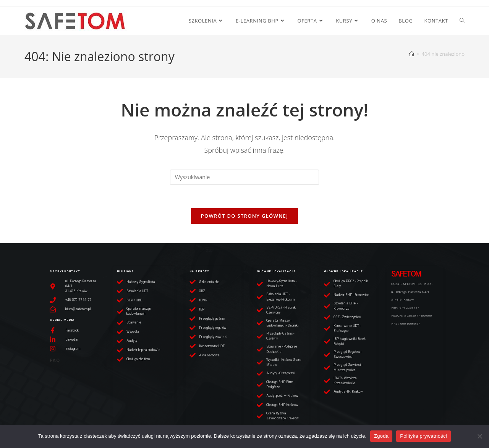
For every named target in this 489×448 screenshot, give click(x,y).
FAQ (55, 360)
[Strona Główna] (412, 54)
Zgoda (381, 436)
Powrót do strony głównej (245, 216)
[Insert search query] (244, 177)
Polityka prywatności (423, 436)
